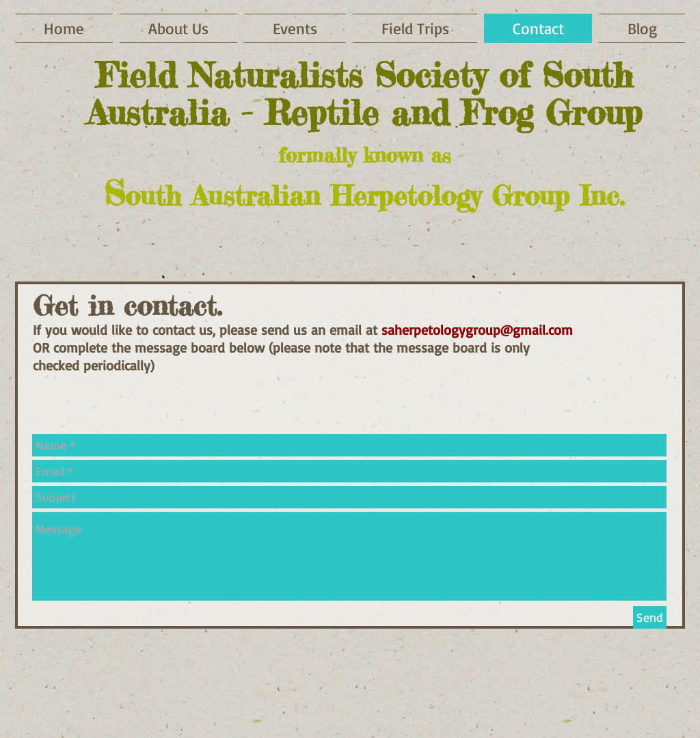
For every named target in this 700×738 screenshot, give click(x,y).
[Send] (650, 617)
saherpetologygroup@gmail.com (477, 330)
